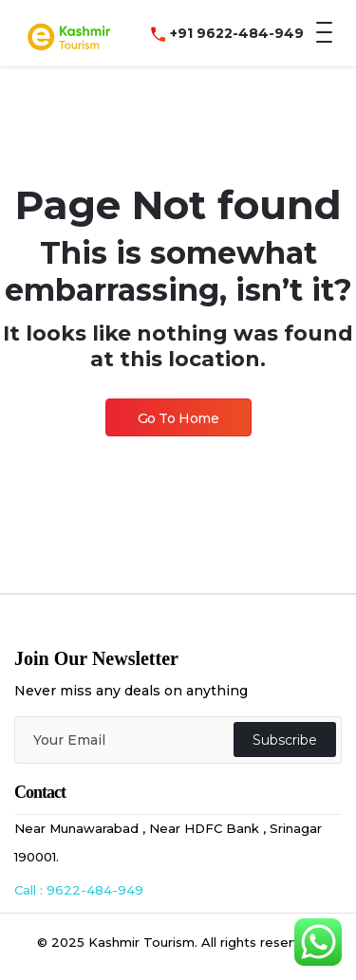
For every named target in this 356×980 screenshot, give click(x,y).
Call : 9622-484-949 (79, 890)
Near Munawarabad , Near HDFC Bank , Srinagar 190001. (168, 842)
